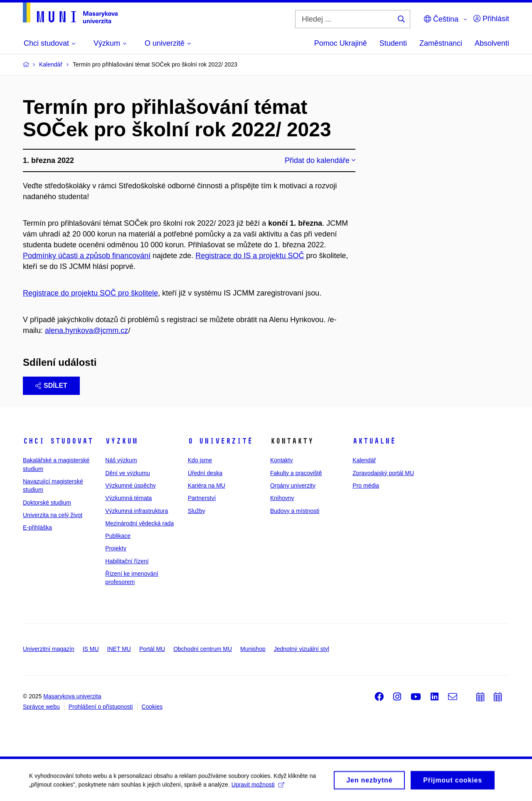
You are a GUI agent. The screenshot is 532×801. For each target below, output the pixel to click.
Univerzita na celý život (53, 515)
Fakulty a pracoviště (296, 473)
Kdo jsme (200, 460)
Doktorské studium (47, 503)
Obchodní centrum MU (203, 649)
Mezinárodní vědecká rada (139, 523)
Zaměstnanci (441, 43)
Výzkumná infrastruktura (137, 511)
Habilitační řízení (127, 561)
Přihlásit (491, 19)
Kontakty (281, 460)
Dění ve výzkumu (127, 473)
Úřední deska (205, 473)
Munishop (253, 649)
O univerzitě (220, 441)
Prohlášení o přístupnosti (101, 707)
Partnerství (202, 498)
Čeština (441, 19)
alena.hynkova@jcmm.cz (86, 330)
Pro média (366, 486)
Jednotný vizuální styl (302, 649)
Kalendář (364, 460)
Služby (197, 511)
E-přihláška (37, 527)
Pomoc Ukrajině (341, 43)
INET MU (119, 649)
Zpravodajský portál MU (383, 473)
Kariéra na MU (207, 486)
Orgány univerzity (293, 486)
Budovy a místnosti (295, 511)
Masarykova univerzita (72, 696)
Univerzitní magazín (49, 649)
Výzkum (121, 441)
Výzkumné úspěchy (130, 486)
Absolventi (492, 43)
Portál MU (152, 649)
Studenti (393, 43)
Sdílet (51, 386)
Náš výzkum (121, 460)
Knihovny (282, 498)
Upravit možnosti (258, 787)
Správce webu (41, 707)
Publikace (118, 536)
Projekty (116, 548)
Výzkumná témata (128, 498)
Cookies (152, 707)
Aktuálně (374, 441)
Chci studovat (58, 441)
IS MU (91, 649)
